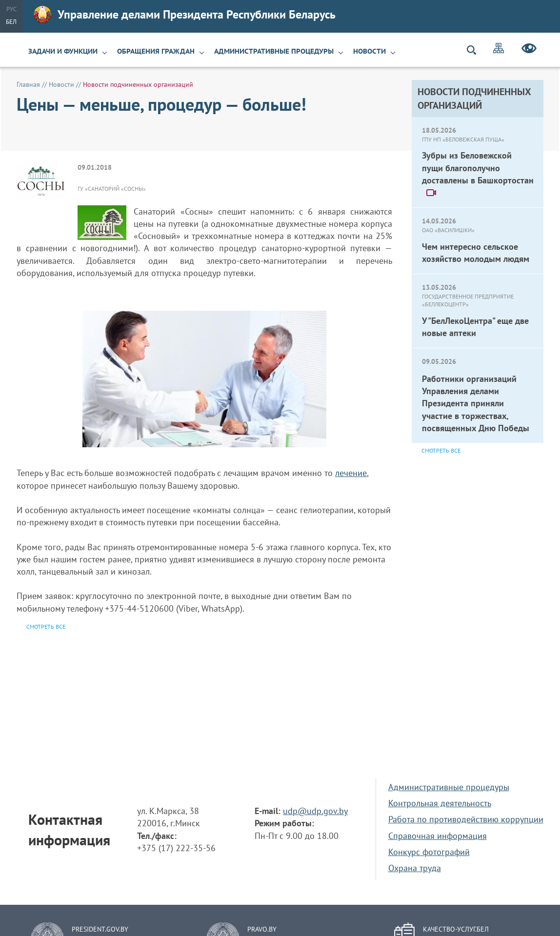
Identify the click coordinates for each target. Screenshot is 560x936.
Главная (28, 84)
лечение (351, 473)
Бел (11, 22)
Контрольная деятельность (440, 803)
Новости (370, 51)
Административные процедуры (274, 51)
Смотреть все (441, 450)
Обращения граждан (156, 51)
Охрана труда (415, 868)
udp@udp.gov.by (315, 811)
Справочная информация (438, 836)
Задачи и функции (63, 51)
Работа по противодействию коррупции (466, 819)
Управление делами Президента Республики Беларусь (185, 15)
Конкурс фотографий (429, 852)
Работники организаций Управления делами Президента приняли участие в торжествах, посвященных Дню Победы (476, 403)
